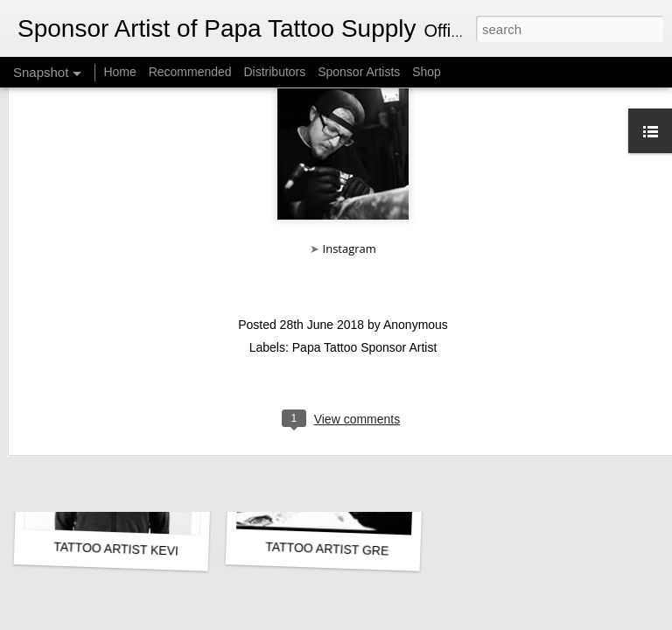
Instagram (350, 151)
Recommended (190, 72)
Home (119, 72)
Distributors (274, 72)
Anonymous (416, 227)
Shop (427, 72)
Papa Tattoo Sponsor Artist (365, 250)
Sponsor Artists (359, 72)
